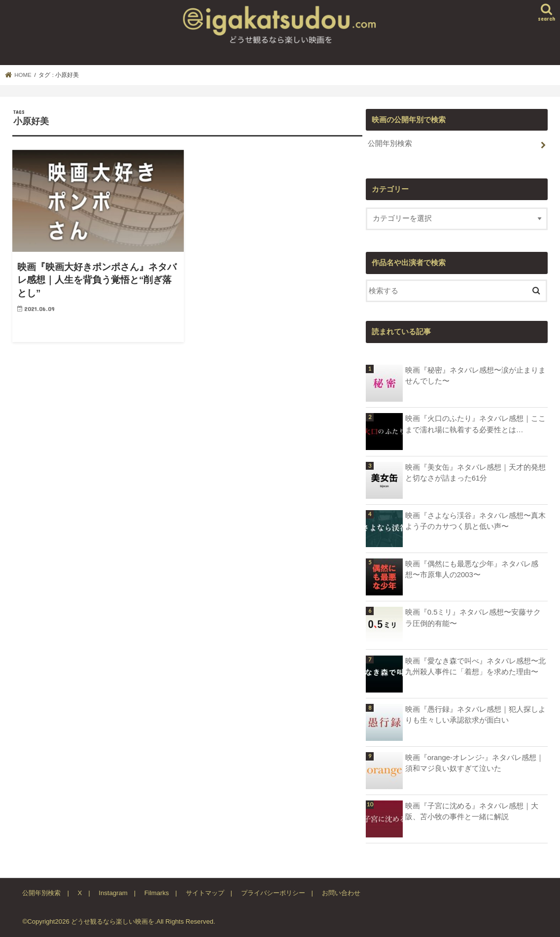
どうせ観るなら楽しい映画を (113, 921)
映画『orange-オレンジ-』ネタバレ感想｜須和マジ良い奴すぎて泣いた (474, 763)
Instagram (113, 893)
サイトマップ (205, 893)
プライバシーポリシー (273, 893)
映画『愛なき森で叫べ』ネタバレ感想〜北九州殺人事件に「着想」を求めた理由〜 (475, 666)
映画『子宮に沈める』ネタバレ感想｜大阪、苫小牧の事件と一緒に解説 (472, 811)
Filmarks (157, 893)
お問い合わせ (341, 893)
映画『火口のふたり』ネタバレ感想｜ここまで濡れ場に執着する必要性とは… (475, 424)
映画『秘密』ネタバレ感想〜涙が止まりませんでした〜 (475, 376)
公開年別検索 (390, 143)
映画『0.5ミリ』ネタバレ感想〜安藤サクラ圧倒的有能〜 (473, 618)
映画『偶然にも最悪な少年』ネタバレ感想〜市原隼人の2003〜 (472, 569)
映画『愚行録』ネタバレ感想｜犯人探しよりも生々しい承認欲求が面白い (475, 715)
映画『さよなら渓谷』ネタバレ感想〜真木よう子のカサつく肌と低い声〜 (475, 521)
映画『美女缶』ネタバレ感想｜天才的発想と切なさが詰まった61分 (475, 473)
